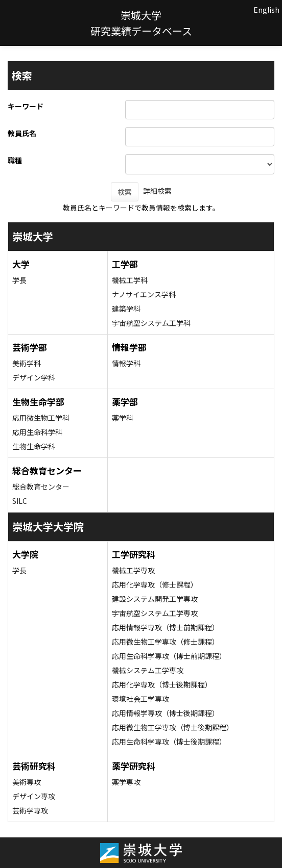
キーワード (26, 106)
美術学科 (27, 363)
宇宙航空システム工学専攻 (155, 613)
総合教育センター (41, 487)
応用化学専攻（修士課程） (155, 584)
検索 (125, 192)
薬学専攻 (126, 782)
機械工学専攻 (133, 570)
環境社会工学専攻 (140, 699)
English (266, 10)
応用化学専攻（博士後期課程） (162, 684)
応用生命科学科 (37, 432)
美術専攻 (27, 782)
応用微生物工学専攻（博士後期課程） (173, 727)
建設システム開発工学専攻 (155, 599)
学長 (19, 280)
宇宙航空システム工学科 (151, 323)
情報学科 (126, 363)
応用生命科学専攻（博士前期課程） (169, 656)
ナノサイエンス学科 (144, 294)
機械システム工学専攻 (148, 670)
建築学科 (126, 309)
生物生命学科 (34, 446)
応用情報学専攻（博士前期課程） (166, 627)
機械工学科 (130, 280)
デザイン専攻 (34, 796)
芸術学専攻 (30, 810)
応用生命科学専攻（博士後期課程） (169, 742)
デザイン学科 (34, 377)
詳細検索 (157, 191)
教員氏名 (22, 133)
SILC (20, 501)
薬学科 (123, 418)
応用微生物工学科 (41, 418)
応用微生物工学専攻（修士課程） (166, 642)
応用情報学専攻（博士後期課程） (166, 713)
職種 (15, 160)
